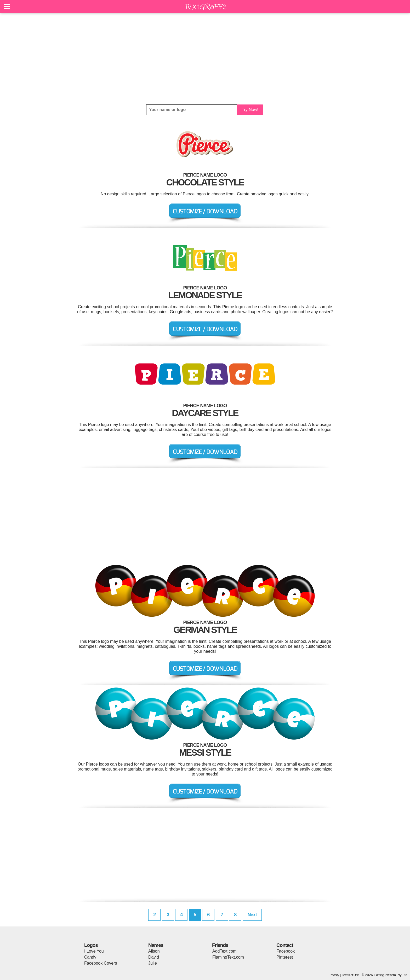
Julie (153, 963)
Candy (90, 957)
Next (252, 915)
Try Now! (250, 110)
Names (156, 945)
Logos (91, 945)
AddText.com (224, 951)
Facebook (286, 951)
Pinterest (285, 957)
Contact (285, 945)
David (154, 957)
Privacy (334, 975)
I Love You (94, 951)
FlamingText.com (228, 957)
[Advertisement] (205, 59)
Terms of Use (350, 975)
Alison (154, 951)
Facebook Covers (101, 963)
